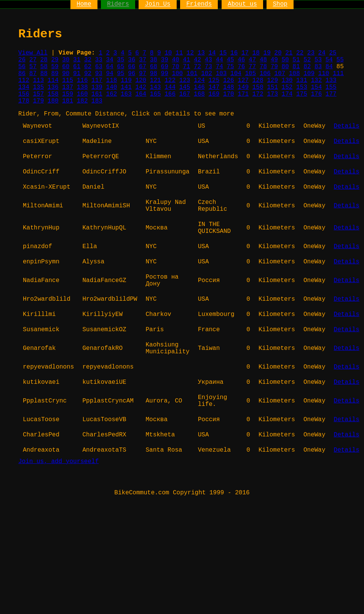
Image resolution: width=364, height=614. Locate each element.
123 (185, 80)
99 (165, 74)
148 (229, 87)
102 (207, 74)
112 (24, 80)
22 (300, 53)
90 (66, 74)
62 (88, 67)
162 (112, 94)
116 (82, 80)
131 (302, 80)
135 (38, 87)
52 (307, 60)
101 (192, 74)
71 (186, 67)
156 (24, 94)
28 (44, 60)
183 (97, 101)
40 (175, 60)
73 (208, 67)
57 (33, 67)
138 (82, 87)
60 (66, 67)
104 (236, 74)
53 (318, 60)
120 (141, 80)
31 (77, 60)
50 (285, 60)
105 (250, 74)
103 (221, 74)
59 (55, 67)
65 (121, 67)
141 (126, 87)
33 (99, 60)
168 (199, 94)
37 (143, 60)
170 (229, 94)
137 (68, 87)
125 (214, 80)
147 (214, 87)
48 (263, 60)
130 (287, 80)
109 (309, 74)
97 (143, 74)
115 (68, 80)
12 (190, 53)
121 (156, 80)
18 (256, 53)
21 (289, 53)
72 (197, 67)
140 (112, 87)
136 (53, 87)
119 (126, 80)
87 (33, 74)
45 (230, 60)
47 (252, 60)
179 (38, 101)
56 (22, 67)
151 (272, 87)
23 (311, 53)
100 (177, 74)
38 (154, 60)
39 (165, 60)
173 (272, 94)
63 (99, 67)
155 (331, 87)
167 (185, 94)
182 (82, 101)
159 (68, 94)
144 (170, 87)
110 (324, 74)
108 (295, 74)
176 (316, 94)
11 (179, 53)
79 (274, 67)
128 (258, 80)
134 (24, 87)
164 (141, 94)
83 (318, 67)
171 (243, 94)
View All (33, 53)
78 (263, 67)
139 (97, 87)
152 (287, 87)
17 (245, 53)
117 (97, 80)
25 (333, 53)
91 (77, 74)
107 (280, 74)
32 (88, 60)
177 (331, 94)
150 (258, 87)
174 (287, 94)
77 (252, 67)
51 (296, 60)
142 (141, 87)
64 (110, 67)
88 (44, 74)
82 (307, 67)
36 (132, 60)
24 (322, 53)
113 (38, 80)
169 (214, 94)
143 (156, 87)
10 (168, 53)
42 (197, 60)
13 (201, 53)
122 (170, 80)
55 (340, 60)
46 (241, 60)
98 (154, 74)
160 (82, 94)
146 (199, 87)
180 (53, 101)
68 (154, 67)
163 (126, 94)
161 (97, 94)
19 (267, 53)
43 (208, 60)
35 (121, 60)
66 (132, 67)
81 (296, 67)
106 (265, 74)
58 (44, 67)
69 (165, 67)
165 (156, 94)
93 (99, 74)
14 (212, 53)
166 (170, 94)
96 (132, 74)
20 (278, 53)
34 (110, 60)
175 (302, 94)
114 (53, 80)
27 (33, 60)
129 (272, 80)
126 (229, 80)
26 (22, 60)
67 (143, 67)
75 (230, 67)
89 (55, 74)
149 (243, 87)
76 (241, 67)
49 (274, 60)
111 (338, 74)
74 (220, 67)
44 (220, 60)
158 (53, 94)
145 (185, 87)
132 (316, 80)
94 (110, 74)
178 (24, 101)
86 (22, 74)
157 (38, 94)
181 (68, 101)
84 (329, 67)
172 (258, 94)
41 (186, 60)
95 (121, 74)
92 (88, 74)
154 (316, 87)
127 (243, 80)
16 (234, 53)
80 (285, 67)
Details (347, 126)
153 (302, 87)
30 (66, 60)
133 (331, 80)
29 (55, 60)
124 (199, 80)
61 (77, 67)
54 (329, 60)
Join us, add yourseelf (58, 462)
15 (223, 53)
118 (112, 80)
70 (175, 67)
